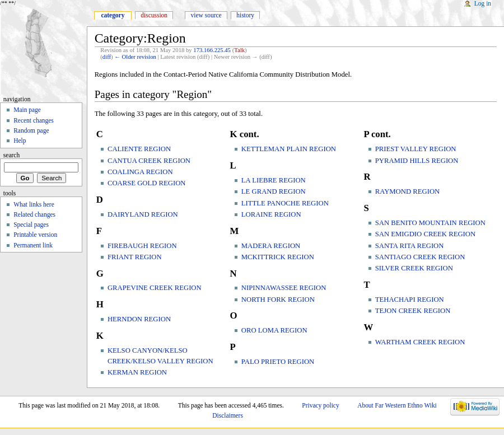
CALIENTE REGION (139, 149)
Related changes (34, 214)
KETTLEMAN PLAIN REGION (289, 149)
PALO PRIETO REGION (278, 362)
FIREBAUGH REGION (142, 246)
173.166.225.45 (212, 50)
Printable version (35, 235)
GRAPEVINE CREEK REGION (155, 288)
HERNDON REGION (139, 319)
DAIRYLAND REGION (143, 214)
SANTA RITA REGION (410, 246)
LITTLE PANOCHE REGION (285, 203)
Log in (483, 3)
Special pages (31, 224)
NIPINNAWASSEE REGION (284, 288)
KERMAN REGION (137, 372)
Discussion (154, 15)
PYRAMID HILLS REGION (417, 161)
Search (12, 155)
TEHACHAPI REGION (410, 300)
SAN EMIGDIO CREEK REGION (425, 234)
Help (20, 141)
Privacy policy (320, 405)
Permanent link (33, 245)
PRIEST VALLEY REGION (416, 149)
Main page (27, 110)
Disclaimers (228, 415)
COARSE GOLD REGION (147, 183)
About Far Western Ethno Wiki (397, 405)
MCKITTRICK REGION (278, 257)
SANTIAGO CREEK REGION (420, 257)
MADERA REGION (271, 246)
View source (206, 15)
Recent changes (34, 120)
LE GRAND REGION (274, 191)
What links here (34, 204)
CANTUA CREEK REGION (149, 161)
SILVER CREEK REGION (414, 268)
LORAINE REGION (271, 214)
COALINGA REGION (140, 172)
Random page (31, 130)
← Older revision (135, 57)
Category (113, 15)
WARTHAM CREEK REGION (420, 342)
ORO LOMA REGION (274, 330)
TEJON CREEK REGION (413, 311)
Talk (239, 50)
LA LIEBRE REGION (274, 180)
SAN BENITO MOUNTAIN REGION (430, 223)
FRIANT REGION (135, 257)
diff (107, 57)
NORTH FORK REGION (278, 300)
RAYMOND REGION (408, 191)
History (245, 15)
